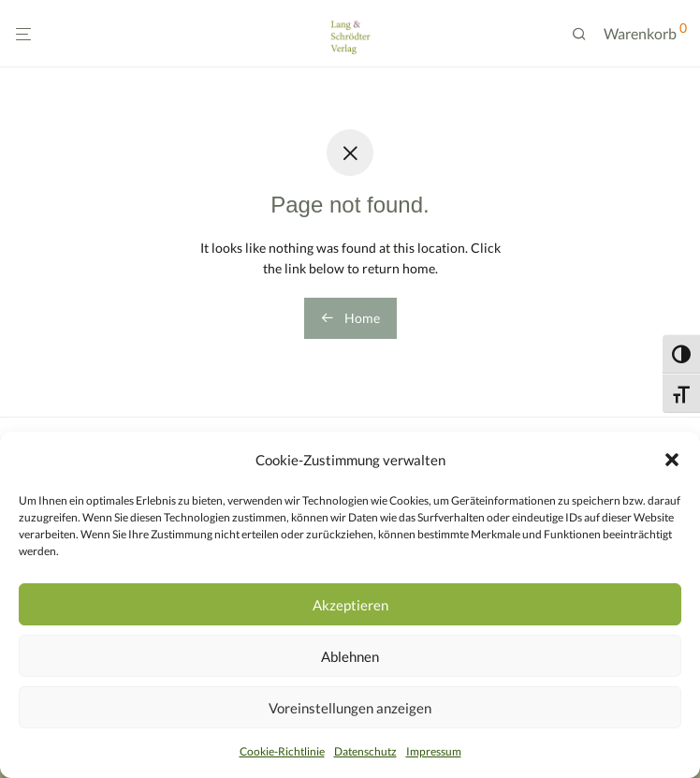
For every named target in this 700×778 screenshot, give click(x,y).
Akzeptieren (350, 605)
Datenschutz (365, 751)
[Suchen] (586, 34)
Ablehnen (350, 656)
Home (350, 318)
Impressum (434, 751)
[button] (672, 460)
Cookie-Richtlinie (282, 751)
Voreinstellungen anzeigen (350, 708)
